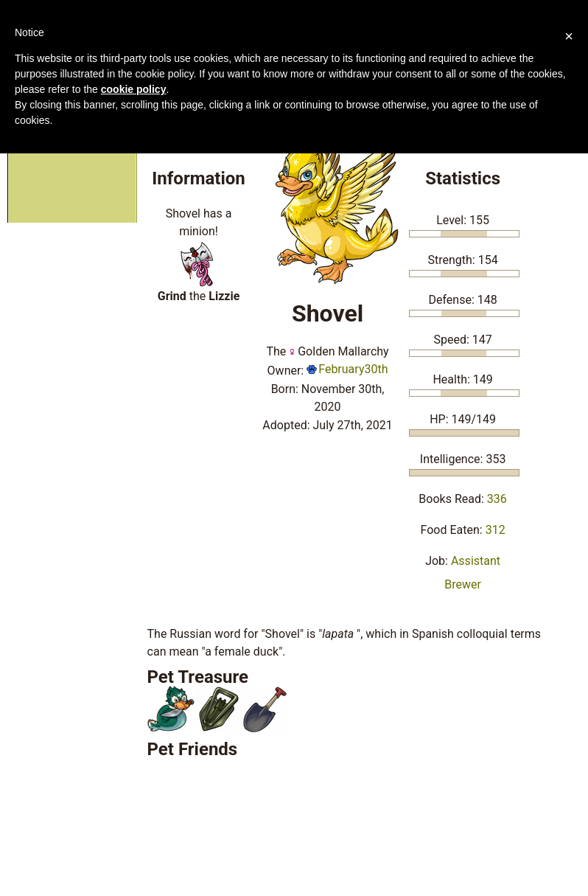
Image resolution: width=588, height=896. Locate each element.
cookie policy (134, 89)
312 (496, 530)
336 (497, 499)
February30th (347, 369)
